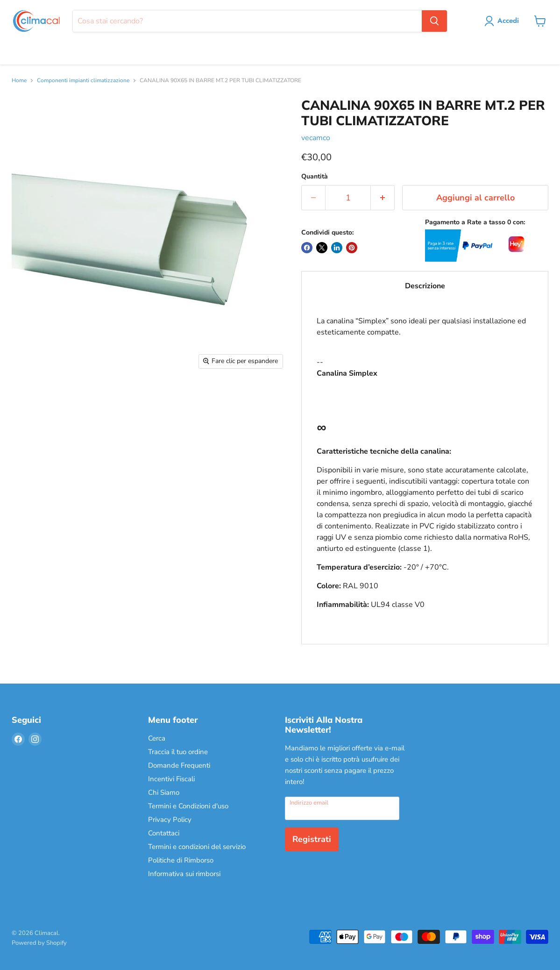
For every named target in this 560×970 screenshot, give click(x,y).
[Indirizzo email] (342, 808)
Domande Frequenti (179, 765)
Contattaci (164, 833)
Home (19, 81)
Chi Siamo (164, 792)
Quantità (315, 177)
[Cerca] (247, 21)
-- (425, 472)
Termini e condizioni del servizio (197, 847)
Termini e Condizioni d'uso (188, 806)
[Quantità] (348, 198)
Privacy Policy (170, 820)
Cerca (157, 738)
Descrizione (425, 286)
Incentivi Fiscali (171, 779)
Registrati (312, 839)
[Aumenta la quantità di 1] (383, 198)
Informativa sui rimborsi (184, 874)
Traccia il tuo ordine (178, 752)
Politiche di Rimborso (181, 860)
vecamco (316, 138)
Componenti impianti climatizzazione (83, 81)
